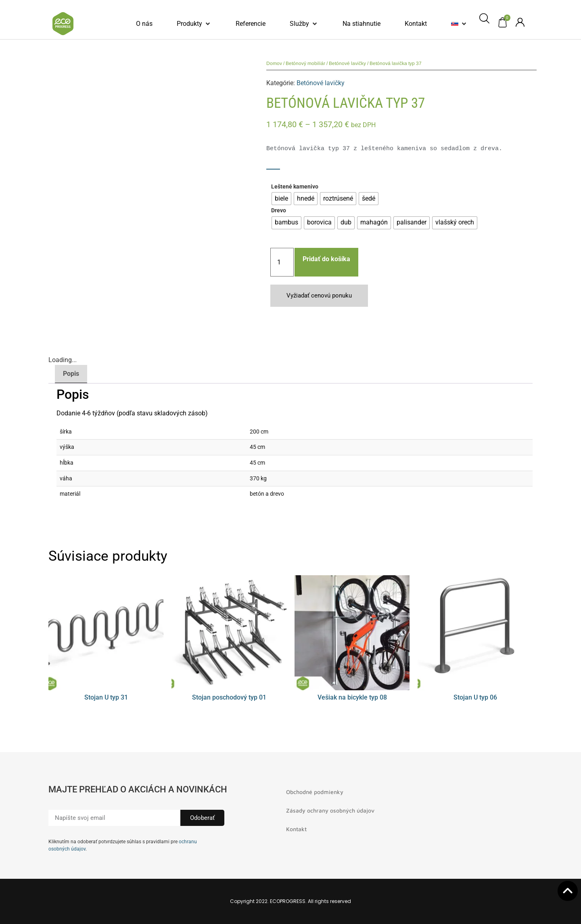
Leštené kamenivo (295, 187)
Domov (274, 63)
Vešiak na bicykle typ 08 (352, 697)
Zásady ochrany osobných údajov (330, 810)
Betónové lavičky (347, 63)
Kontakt (296, 829)
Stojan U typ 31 (106, 697)
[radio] (281, 199)
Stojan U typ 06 (475, 697)
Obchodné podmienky (315, 792)
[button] (194, 24)
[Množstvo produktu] (282, 262)
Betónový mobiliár (305, 63)
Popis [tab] (71, 374)
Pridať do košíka (326, 259)
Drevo (279, 211)
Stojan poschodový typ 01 (229, 697)
